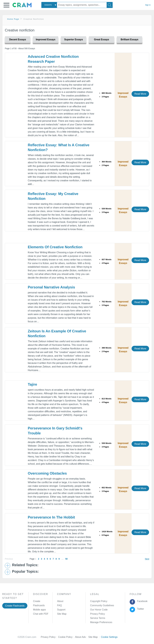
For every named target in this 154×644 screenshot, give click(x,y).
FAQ (59, 605)
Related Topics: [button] (25, 565)
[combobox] (49, 5)
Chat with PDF (41, 614)
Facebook (142, 601)
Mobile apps (39, 610)
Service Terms (98, 618)
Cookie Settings (109, 637)
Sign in (148, 5)
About (60, 601)
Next (147, 559)
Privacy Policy (97, 614)
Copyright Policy (99, 601)
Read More (140, 94)
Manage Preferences (101, 622)
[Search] (110, 5)
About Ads (82, 637)
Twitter (140, 609)
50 (66, 559)
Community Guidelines (102, 605)
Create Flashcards (15, 606)
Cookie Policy (66, 637)
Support (61, 610)
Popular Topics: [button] (25, 571)
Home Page (13, 19)
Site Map (62, 614)
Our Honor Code (99, 610)
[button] (6, 5)
